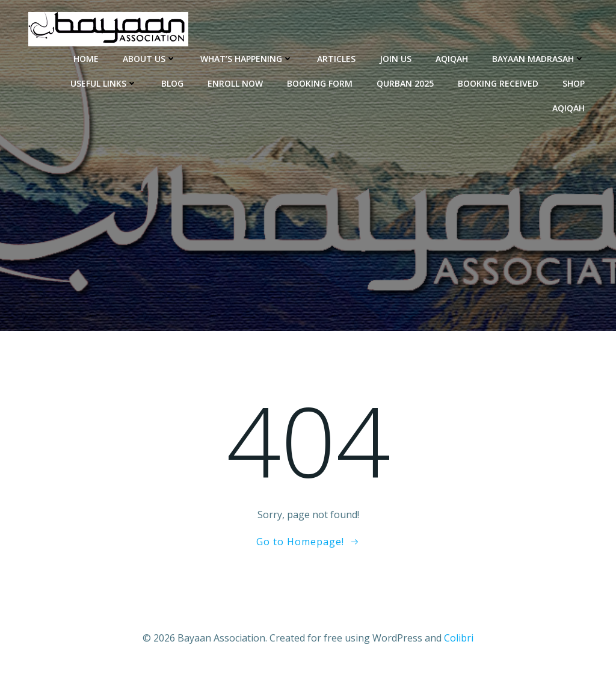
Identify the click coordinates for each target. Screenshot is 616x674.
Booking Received (498, 83)
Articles (336, 59)
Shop (574, 83)
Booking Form (320, 83)
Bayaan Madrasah (538, 59)
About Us (149, 59)
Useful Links (104, 83)
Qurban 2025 (405, 83)
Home (86, 59)
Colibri (459, 638)
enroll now (235, 83)
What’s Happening (247, 59)
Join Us (396, 59)
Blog (172, 83)
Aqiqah (452, 59)
